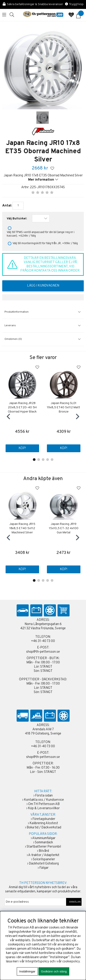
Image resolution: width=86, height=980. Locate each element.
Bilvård (44, 851)
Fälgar (44, 868)
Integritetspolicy (37, 962)
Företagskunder (44, 819)
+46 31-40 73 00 (43, 641)
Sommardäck (44, 843)
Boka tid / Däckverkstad (44, 828)
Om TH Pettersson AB (44, 804)
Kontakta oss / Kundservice (44, 800)
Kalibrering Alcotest (44, 823)
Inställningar (27, 971)
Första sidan (44, 796)
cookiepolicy (71, 962)
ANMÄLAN (74, 902)
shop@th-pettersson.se (43, 652)
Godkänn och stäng (54, 971)
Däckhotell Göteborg (44, 864)
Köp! (22, 448)
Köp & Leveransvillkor (44, 808)
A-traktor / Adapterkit (44, 855)
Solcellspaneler (44, 859)
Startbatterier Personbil (44, 847)
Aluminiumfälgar (44, 838)
